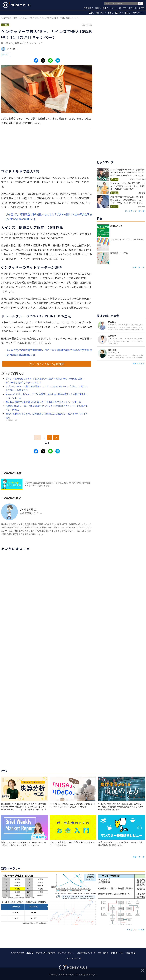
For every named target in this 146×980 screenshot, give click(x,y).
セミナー (116, 8)
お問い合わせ (103, 953)
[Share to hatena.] (58, 60)
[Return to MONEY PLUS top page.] (17, 5)
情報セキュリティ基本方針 (46, 953)
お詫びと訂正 (130, 953)
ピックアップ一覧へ (134, 211)
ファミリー (138, 13)
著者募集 (114, 953)
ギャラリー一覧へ (135, 930)
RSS (121, 953)
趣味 (127, 13)
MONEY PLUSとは (17, 953)
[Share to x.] (43, 60)
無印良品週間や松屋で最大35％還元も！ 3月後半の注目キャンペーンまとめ (43, 402)
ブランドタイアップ (133, 8)
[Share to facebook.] (36, 60)
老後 (110, 13)
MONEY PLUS (6, 18)
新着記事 (88, 8)
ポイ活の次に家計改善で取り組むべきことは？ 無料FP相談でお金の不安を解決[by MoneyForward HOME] (49, 217)
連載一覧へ (138, 857)
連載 (98, 8)
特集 (105, 8)
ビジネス (101, 13)
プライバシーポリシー (66, 953)
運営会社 (30, 953)
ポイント (6, 55)
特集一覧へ (138, 267)
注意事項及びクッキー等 (86, 953)
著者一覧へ (138, 363)
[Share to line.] (50, 60)
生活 (92, 13)
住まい (119, 13)
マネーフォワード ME (73, 958)
